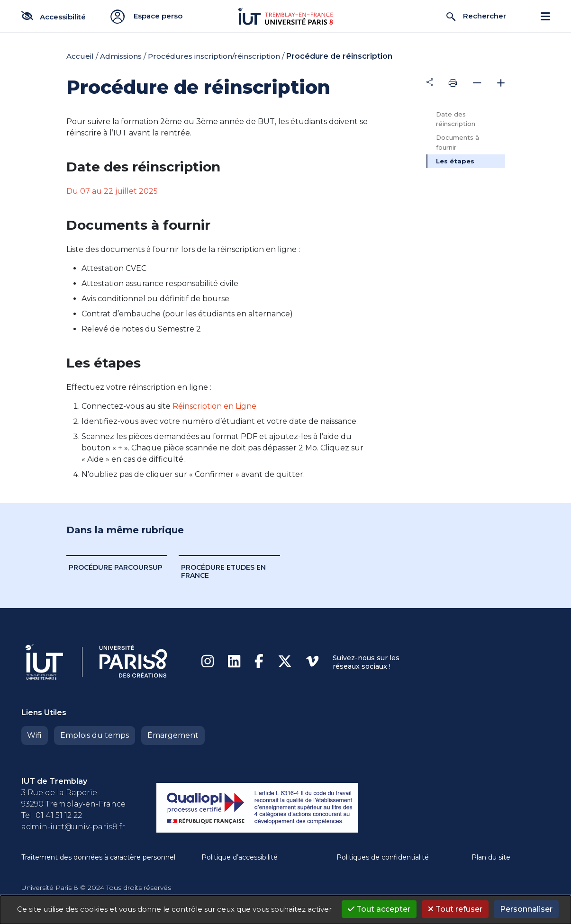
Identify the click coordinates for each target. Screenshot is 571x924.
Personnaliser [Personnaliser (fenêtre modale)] (526, 909)
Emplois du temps (94, 735)
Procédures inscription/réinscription (214, 56)
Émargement (172, 735)
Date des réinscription (456, 119)
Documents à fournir (458, 142)
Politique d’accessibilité (240, 857)
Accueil (80, 56)
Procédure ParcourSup (116, 567)
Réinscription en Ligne (214, 406)
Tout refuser (455, 909)
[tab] (466, 83)
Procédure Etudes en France (223, 571)
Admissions (121, 56)
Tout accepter (379, 909)
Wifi (34, 735)
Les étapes (455, 161)
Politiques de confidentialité (383, 857)
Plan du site (491, 857)
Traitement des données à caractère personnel (98, 857)
